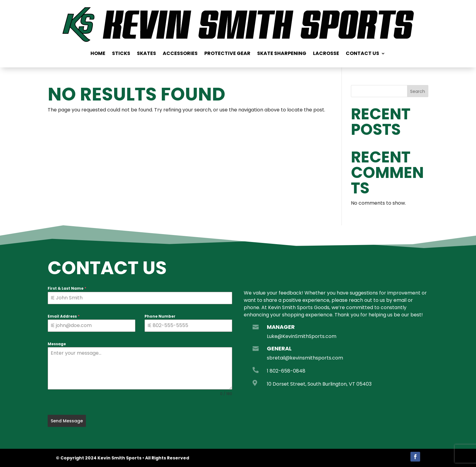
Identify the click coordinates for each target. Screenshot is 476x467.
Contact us (362, 54)
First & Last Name (67, 288)
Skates (146, 54)
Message (57, 344)
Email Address (64, 316)
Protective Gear (227, 54)
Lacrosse (326, 54)
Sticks (121, 54)
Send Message (67, 421)
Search (418, 91)
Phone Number (160, 316)
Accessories (180, 54)
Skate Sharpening (282, 54)
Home (98, 54)
